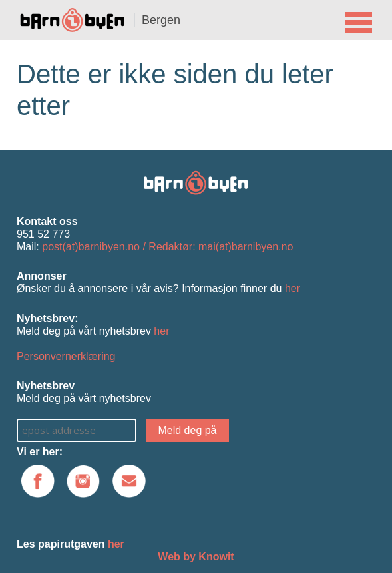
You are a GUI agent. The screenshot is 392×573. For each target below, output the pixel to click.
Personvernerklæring (66, 356)
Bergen (161, 20)
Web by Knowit (196, 557)
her (293, 288)
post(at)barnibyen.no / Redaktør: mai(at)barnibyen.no (167, 247)
